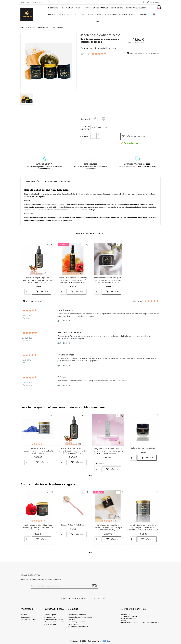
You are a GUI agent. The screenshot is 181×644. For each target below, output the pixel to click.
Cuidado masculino (68, 15)
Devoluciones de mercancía (80, 617)
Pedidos (72, 619)
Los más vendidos (28, 619)
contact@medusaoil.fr (149, 622)
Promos (143, 15)
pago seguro (50, 617)
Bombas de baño (128, 15)
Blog (97, 21)
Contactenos (26, 2)
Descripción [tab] (33, 182)
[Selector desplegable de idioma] (38, 2)
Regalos (113, 15)
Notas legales (50, 615)
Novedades (25, 617)
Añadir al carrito (133, 136)
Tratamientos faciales (96, 8)
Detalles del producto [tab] (57, 182)
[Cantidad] (94, 136)
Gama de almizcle (97, 15)
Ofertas (24, 615)
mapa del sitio (50, 624)
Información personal (77, 615)
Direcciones (73, 624)
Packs (83, 15)
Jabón (79, 8)
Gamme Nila (68, 8)
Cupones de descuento (78, 627)
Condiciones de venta (54, 619)
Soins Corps (117, 8)
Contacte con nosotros (54, 622)
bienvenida (54, 8)
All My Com (106, 641)
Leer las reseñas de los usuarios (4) (144, 53)
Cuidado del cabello (136, 8)
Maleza (52, 15)
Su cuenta (74, 609)
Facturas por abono (77, 622)
